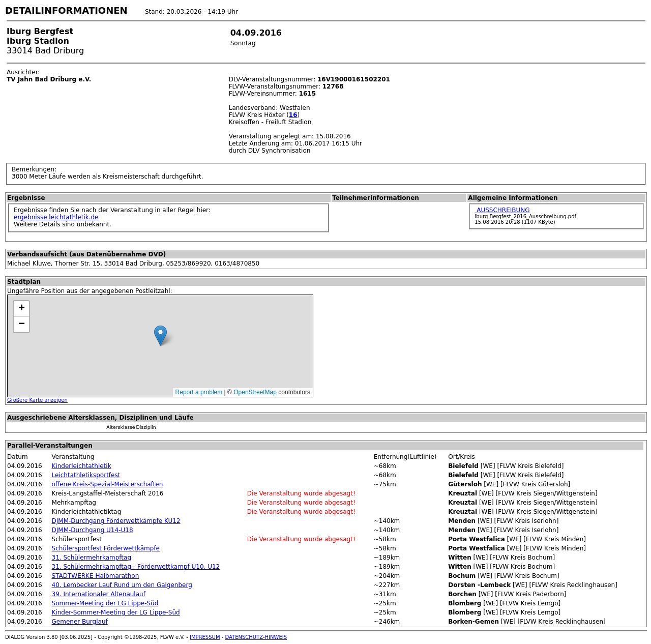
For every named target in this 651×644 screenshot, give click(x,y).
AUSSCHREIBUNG (502, 210)
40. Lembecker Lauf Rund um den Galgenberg (122, 585)
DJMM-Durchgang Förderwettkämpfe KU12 (116, 521)
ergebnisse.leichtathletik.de (56, 217)
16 (293, 115)
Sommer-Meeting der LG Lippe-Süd (105, 603)
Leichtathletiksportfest (86, 475)
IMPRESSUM (205, 637)
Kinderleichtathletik (82, 466)
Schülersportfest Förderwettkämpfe (106, 548)
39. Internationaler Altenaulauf (99, 594)
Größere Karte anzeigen (37, 400)
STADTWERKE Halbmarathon (96, 576)
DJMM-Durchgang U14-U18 (93, 530)
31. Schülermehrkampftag (92, 558)
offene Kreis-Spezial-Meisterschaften (108, 484)
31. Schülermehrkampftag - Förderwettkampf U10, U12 (136, 567)
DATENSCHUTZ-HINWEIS (256, 637)
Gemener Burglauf (80, 622)
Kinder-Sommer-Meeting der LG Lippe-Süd (116, 612)
